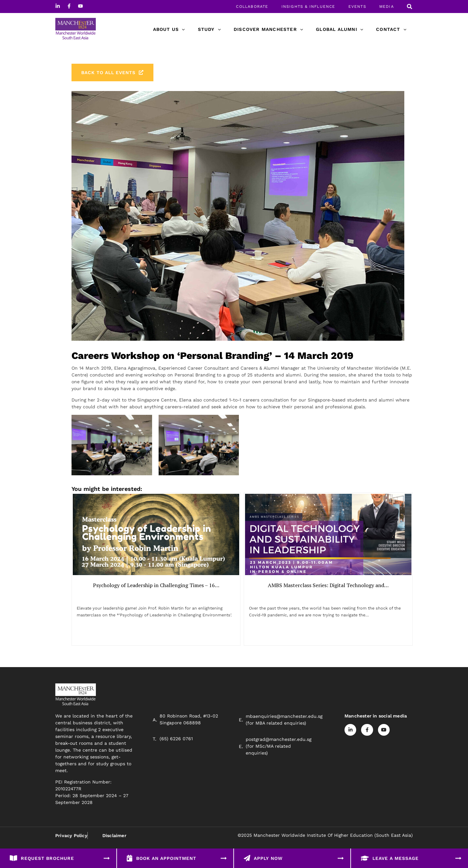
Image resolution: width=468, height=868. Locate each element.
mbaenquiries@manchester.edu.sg (284, 722)
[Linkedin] (58, 6)
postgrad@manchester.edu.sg (279, 745)
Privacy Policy (71, 842)
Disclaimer (114, 842)
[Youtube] (80, 6)
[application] (199, 29)
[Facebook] (69, 6)
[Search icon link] (410, 7)
